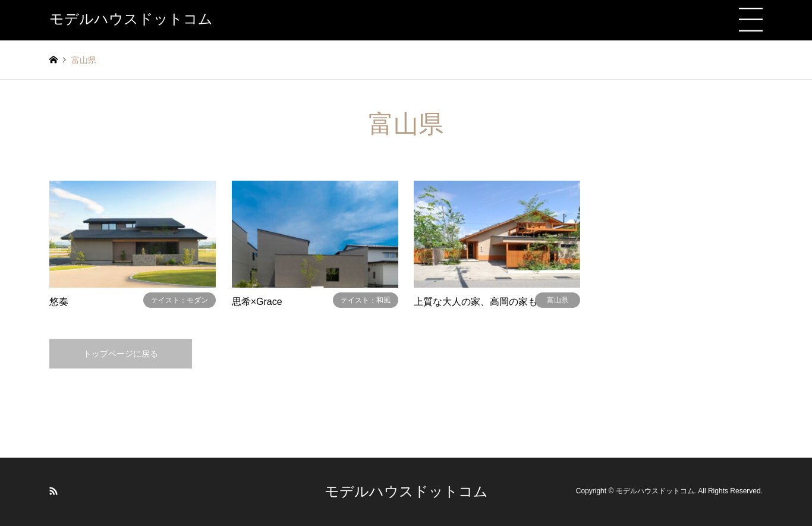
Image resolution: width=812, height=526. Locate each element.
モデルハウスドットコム (406, 492)
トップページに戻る (121, 354)
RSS (53, 491)
